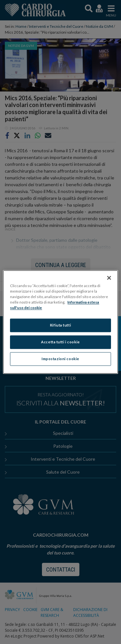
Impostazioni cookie (60, 359)
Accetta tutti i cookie (60, 342)
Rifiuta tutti (60, 325)
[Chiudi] (109, 278)
